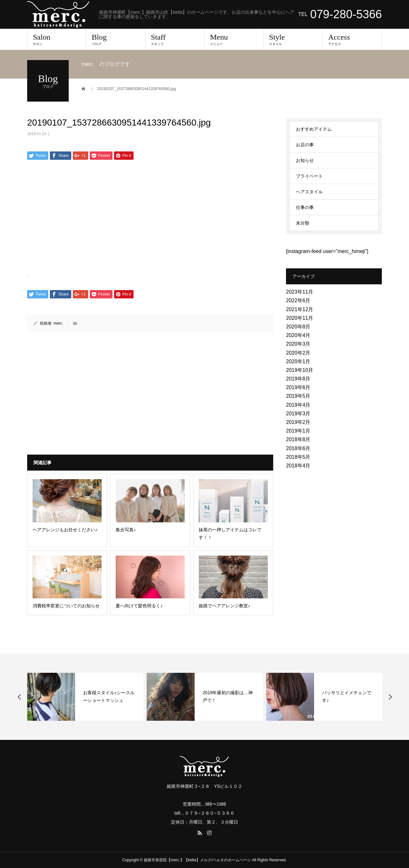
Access (352, 39)
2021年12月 (300, 309)
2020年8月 (298, 327)
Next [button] (390, 697)
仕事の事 (305, 207)
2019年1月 (298, 431)
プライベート (309, 176)
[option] (85, 697)
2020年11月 (300, 318)
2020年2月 (298, 353)
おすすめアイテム (314, 129)
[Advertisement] (150, 216)
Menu (234, 39)
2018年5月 (298, 457)
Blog (116, 39)
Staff (175, 39)
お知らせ (305, 160)
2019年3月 (298, 414)
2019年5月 (298, 396)
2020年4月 (298, 335)
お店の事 (305, 145)
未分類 (303, 223)
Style (293, 39)
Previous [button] (19, 697)
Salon (57, 39)
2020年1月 (298, 361)
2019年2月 (298, 422)
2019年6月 (298, 387)
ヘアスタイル (309, 192)
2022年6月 (298, 300)
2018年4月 (298, 466)
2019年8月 (298, 379)
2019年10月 (300, 370)
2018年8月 (298, 439)
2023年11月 (300, 292)
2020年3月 (298, 344)
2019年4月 (298, 405)
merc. (58, 323)
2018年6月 (298, 448)
